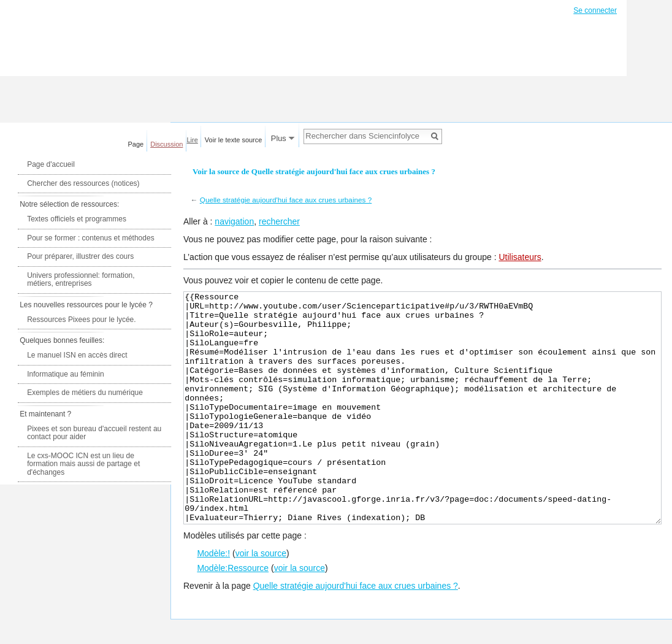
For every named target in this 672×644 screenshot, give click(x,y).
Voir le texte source (234, 140)
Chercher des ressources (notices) (83, 183)
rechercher (279, 221)
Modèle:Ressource (233, 614)
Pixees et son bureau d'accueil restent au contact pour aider (94, 433)
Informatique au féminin (65, 374)
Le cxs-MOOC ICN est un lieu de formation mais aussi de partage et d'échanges (83, 464)
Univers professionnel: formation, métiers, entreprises (81, 280)
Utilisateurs (520, 257)
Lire (193, 140)
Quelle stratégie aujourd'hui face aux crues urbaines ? (286, 200)
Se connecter (595, 10)
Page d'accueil (51, 164)
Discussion (166, 144)
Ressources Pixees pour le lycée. (81, 320)
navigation (234, 221)
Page (136, 144)
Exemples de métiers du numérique (85, 393)
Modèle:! (213, 599)
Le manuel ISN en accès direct (77, 355)
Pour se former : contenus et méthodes (90, 238)
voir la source (261, 599)
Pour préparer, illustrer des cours (80, 256)
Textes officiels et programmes (77, 219)
